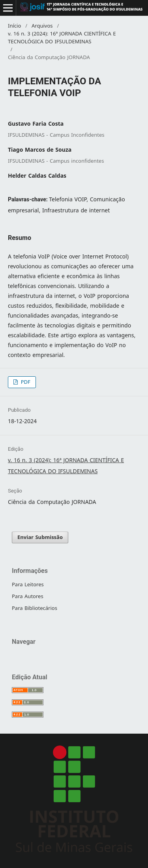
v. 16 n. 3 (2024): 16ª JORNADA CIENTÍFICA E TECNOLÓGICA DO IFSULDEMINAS (62, 38)
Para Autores (28, 596)
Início (14, 26)
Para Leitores (28, 585)
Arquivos (42, 26)
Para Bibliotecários (35, 608)
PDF (25, 382)
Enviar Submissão (40, 537)
